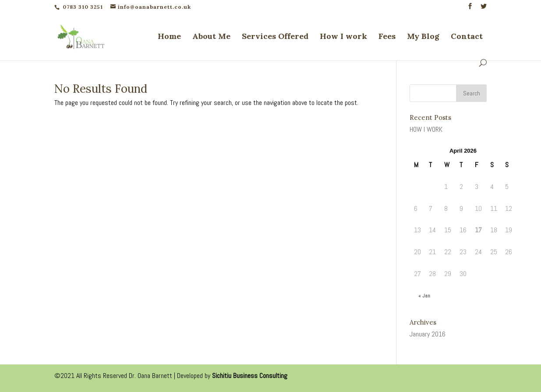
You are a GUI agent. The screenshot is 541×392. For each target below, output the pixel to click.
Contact (467, 37)
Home (169, 37)
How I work (343, 37)
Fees (387, 37)
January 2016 (428, 334)
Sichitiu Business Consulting (250, 376)
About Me (211, 37)
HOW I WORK (426, 129)
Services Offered (275, 37)
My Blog (423, 37)
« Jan (424, 296)
